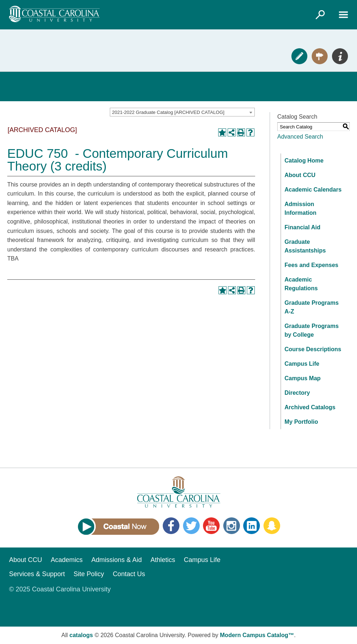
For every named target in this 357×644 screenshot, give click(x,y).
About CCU (300, 175)
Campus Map (303, 378)
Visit (320, 56)
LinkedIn (252, 526)
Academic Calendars (313, 190)
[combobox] (182, 112)
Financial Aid (302, 227)
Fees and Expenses (312, 265)
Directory (297, 393)
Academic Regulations (301, 284)
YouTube (211, 526)
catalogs (81, 635)
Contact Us (129, 574)
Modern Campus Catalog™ (257, 635)
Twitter (191, 526)
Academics (67, 560)
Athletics (163, 560)
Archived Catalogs (310, 407)
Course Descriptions (313, 349)
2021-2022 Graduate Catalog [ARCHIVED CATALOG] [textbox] (168, 112)
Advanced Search (300, 137)
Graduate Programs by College (312, 330)
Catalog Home (304, 161)
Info (340, 56)
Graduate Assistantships (305, 246)
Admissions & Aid (117, 560)
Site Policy (89, 574)
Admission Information (300, 208)
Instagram (232, 526)
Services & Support (37, 574)
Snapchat (272, 526)
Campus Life (302, 364)
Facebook (171, 526)
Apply (299, 56)
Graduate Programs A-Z (312, 307)
